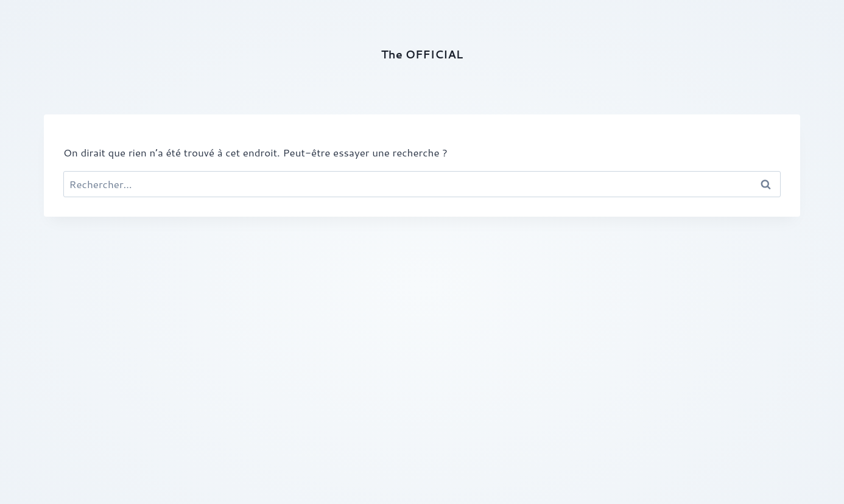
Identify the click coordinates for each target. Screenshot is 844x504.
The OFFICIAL (422, 54)
